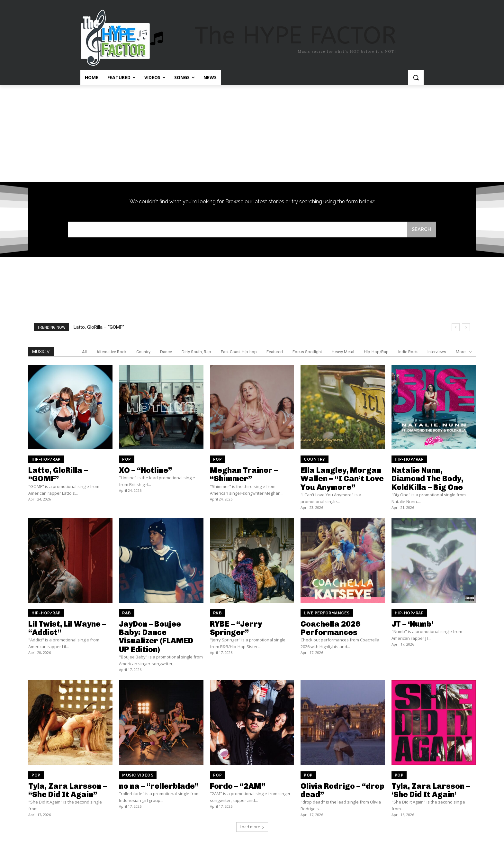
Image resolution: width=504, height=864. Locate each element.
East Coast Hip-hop (239, 352)
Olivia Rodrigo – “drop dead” (342, 790)
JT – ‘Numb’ (412, 624)
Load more (252, 827)
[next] (466, 327)
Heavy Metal (343, 352)
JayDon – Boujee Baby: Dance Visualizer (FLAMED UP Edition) (156, 637)
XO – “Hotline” (145, 470)
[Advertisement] (252, 133)
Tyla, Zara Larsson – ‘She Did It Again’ (431, 790)
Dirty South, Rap (196, 352)
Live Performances (327, 613)
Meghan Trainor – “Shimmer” (244, 474)
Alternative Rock (112, 352)
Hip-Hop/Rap (376, 352)
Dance (166, 352)
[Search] (421, 230)
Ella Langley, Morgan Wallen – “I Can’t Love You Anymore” (342, 479)
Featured (275, 352)
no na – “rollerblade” (159, 786)
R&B (127, 613)
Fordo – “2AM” (238, 786)
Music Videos (138, 775)
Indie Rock (408, 352)
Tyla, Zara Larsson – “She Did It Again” (67, 790)
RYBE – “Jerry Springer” (236, 628)
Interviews (437, 352)
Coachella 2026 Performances (330, 628)
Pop (127, 459)
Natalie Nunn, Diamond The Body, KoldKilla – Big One (427, 479)
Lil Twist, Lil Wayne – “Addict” (67, 628)
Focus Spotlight (307, 352)
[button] (416, 78)
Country (143, 352)
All (84, 352)
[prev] (456, 327)
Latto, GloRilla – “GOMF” (99, 327)
